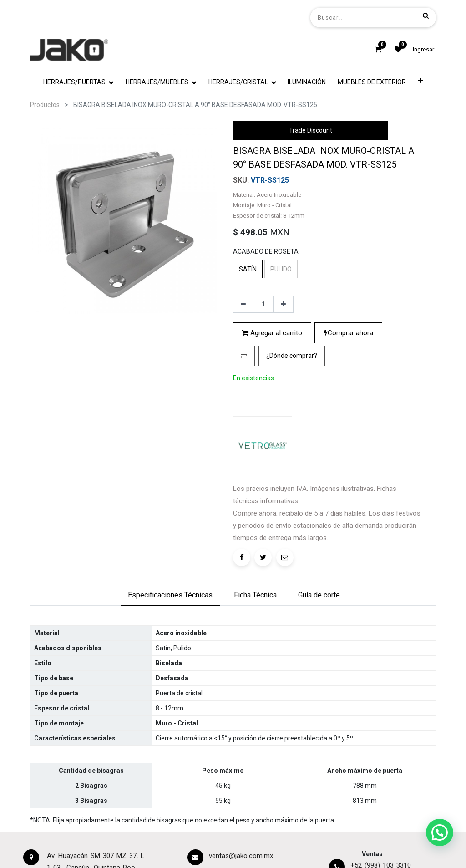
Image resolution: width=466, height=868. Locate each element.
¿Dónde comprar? (292, 356)
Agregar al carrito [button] (272, 333)
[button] (420, 82)
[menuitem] (307, 82)
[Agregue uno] (283, 304)
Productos (45, 105)
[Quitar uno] (243, 304)
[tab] (170, 596)
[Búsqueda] (426, 15)
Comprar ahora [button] (349, 333)
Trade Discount (311, 130)
